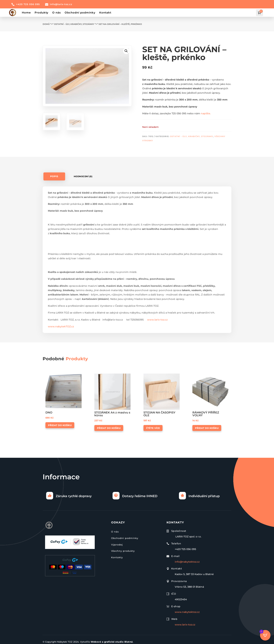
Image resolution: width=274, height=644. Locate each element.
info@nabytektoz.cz (187, 562)
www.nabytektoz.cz (187, 612)
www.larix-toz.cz (157, 320)
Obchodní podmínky (80, 13)
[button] (126, 51)
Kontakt (105, 13)
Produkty (42, 13)
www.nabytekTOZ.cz (61, 326)
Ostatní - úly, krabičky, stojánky (74, 24)
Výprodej (117, 545)
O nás (57, 13)
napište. (206, 113)
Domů (46, 24)
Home (26, 13)
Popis (54, 176)
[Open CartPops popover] (265, 635)
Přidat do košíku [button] (60, 425)
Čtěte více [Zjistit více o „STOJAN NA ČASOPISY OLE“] (153, 428)
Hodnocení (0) (83, 176)
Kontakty (117, 557)
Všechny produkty (123, 551)
